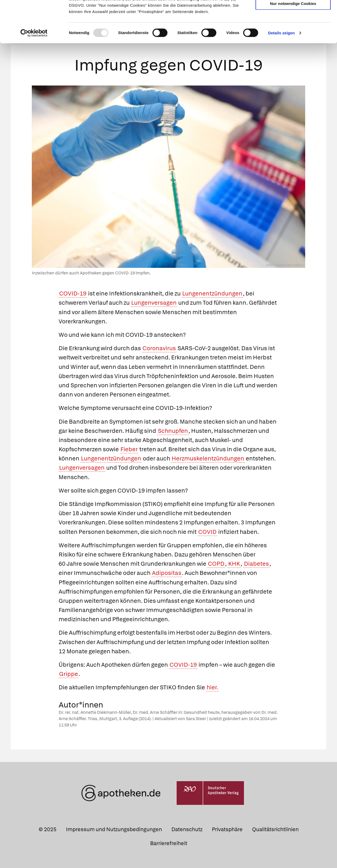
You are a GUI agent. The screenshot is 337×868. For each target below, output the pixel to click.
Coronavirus (159, 347)
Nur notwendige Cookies (293, 42)
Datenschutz (187, 828)
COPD (216, 563)
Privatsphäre (227, 828)
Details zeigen (281, 72)
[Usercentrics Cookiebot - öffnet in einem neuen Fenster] (34, 72)
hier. (212, 687)
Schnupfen (173, 430)
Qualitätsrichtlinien (275, 828)
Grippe (69, 673)
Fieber (129, 448)
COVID (207, 531)
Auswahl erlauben (293, 28)
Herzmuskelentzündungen (208, 458)
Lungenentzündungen (212, 293)
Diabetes (256, 563)
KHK (234, 563)
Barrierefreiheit (169, 842)
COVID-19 (73, 293)
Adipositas (167, 572)
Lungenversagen (154, 302)
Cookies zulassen (293, 13)
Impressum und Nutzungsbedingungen (114, 828)
